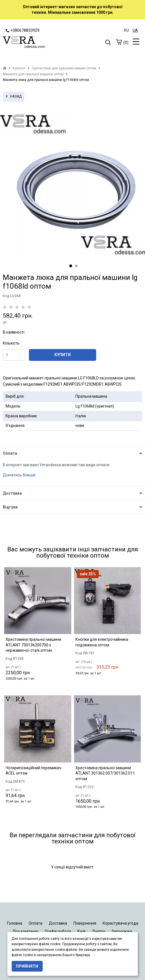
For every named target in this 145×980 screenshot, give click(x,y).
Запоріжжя (122, 931)
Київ (81, 931)
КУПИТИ (63, 355)
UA (135, 30)
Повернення (85, 923)
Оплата (35, 923)
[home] (5, 68)
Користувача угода (120, 923)
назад (14, 96)
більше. (30, 475)
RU (126, 30)
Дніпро (99, 931)
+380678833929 (23, 30)
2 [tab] (76, 266)
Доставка (58, 923)
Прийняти (27, 966)
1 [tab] (71, 266)
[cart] (119, 42)
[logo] (38, 43)
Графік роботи (58, 931)
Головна (15, 923)
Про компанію (26, 931)
